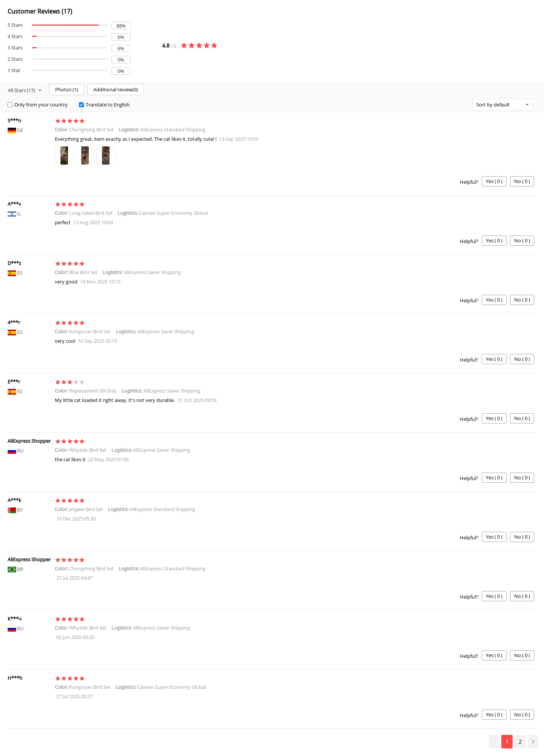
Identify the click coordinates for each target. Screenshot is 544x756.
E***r (14, 382)
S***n (14, 120)
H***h (15, 678)
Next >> (533, 742)
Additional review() (116, 89)
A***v (14, 204)
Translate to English (104, 105)
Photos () (67, 89)
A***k (14, 500)
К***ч (15, 619)
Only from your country (38, 105)
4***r (14, 322)
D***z (14, 263)
